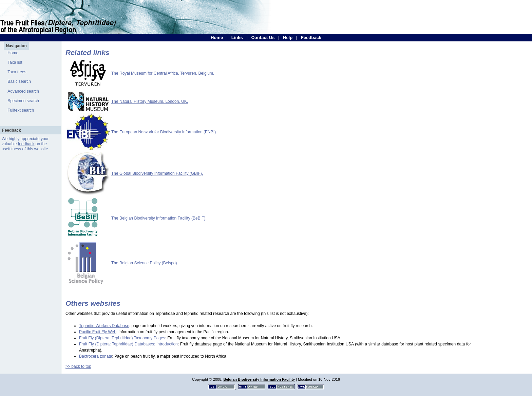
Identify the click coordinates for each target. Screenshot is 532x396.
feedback (26, 144)
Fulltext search (21, 110)
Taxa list (15, 62)
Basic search (19, 81)
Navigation (16, 46)
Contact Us (263, 37)
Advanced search (23, 91)
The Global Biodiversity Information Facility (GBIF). (157, 173)
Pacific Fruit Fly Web (98, 332)
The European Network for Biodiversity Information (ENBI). (164, 132)
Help (288, 37)
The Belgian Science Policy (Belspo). (145, 263)
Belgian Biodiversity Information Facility (259, 379)
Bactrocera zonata (96, 356)
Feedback (311, 37)
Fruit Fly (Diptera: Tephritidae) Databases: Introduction (128, 344)
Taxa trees (17, 72)
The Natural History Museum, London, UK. (150, 101)
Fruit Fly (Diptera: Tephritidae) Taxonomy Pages (122, 338)
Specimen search (23, 101)
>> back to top (78, 366)
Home (217, 37)
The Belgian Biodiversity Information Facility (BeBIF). (159, 218)
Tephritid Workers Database (104, 326)
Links (237, 37)
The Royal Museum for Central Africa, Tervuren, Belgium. (163, 73)
